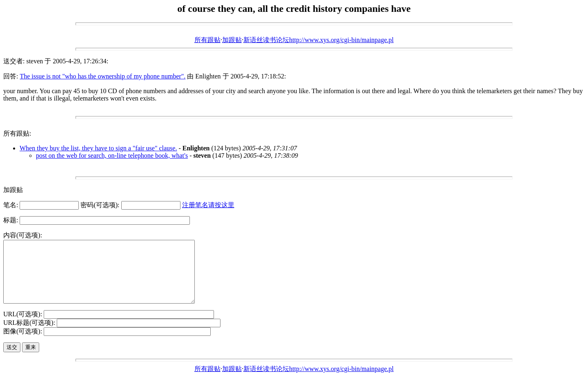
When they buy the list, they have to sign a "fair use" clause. (98, 148)
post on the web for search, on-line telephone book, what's (112, 155)
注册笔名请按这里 (208, 205)
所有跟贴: (17, 133)
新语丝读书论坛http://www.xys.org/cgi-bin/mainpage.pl (318, 40)
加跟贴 (232, 40)
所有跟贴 (207, 40)
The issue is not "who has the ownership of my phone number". (102, 76)
